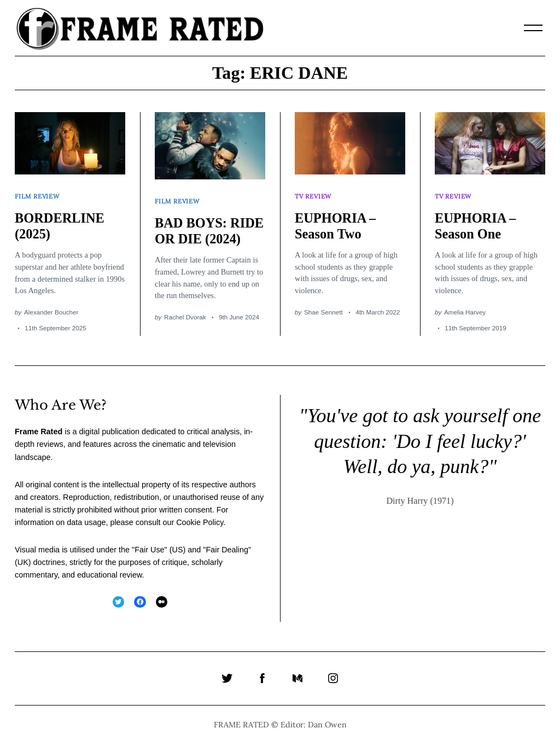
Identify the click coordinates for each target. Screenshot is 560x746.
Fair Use (149, 551)
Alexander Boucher (51, 309)
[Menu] (533, 28)
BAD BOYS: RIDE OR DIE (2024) (198, 235)
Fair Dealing (227, 551)
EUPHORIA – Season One (476, 222)
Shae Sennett (323, 308)
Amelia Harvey (465, 308)
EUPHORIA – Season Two (336, 222)
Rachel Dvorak (185, 329)
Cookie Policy (200, 523)
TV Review (314, 194)
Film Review (38, 194)
